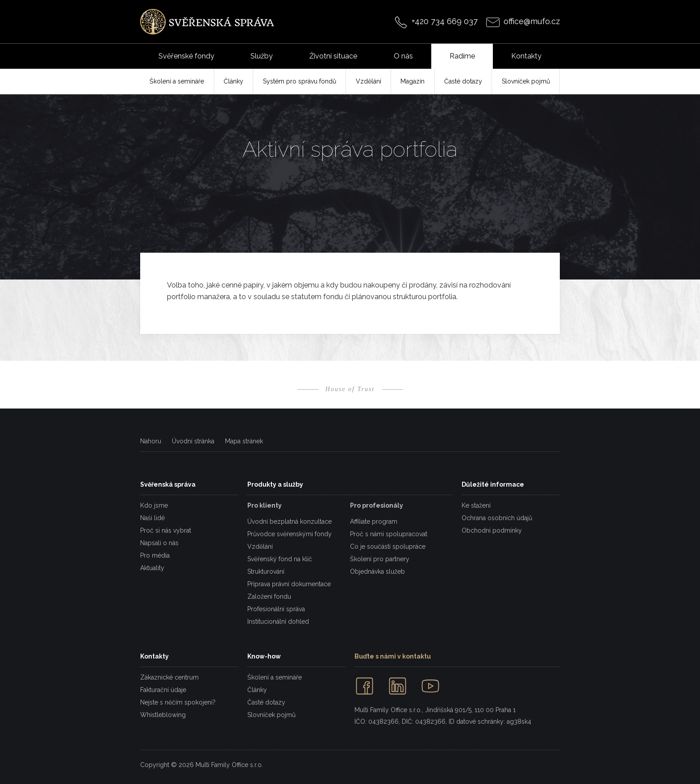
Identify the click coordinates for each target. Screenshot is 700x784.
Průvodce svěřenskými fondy (290, 534)
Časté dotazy (266, 702)
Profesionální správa (276, 609)
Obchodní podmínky (492, 530)
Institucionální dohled (278, 621)
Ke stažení (476, 505)
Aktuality (152, 568)
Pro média (155, 555)
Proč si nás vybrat (166, 530)
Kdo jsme (154, 505)
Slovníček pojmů (271, 715)
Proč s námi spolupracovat (389, 534)
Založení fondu (269, 596)
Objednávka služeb (377, 571)
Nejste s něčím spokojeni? (178, 702)
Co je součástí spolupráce (388, 546)
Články (257, 690)
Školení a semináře (275, 677)
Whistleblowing (163, 715)
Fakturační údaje (163, 690)
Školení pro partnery (380, 559)
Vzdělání (260, 546)
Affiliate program (374, 521)
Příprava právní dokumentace (289, 584)
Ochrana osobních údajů (497, 518)
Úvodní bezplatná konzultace (290, 521)
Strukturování (266, 571)
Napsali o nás (159, 543)
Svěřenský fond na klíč (280, 559)
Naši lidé (152, 518)
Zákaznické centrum (169, 677)
